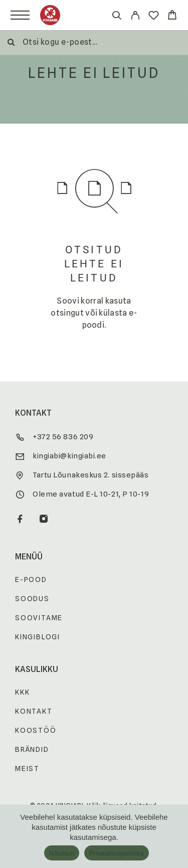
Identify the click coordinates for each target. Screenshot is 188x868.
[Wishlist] (154, 17)
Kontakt (34, 711)
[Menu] (20, 15)
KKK (22, 692)
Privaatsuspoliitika (117, 853)
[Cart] (172, 16)
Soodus (32, 599)
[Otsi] (117, 17)
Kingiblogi (38, 637)
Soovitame (39, 618)
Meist (27, 768)
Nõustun (62, 853)
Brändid (32, 749)
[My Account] (135, 17)
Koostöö (36, 730)
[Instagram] (44, 520)
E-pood (31, 580)
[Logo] (50, 15)
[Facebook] (20, 520)
